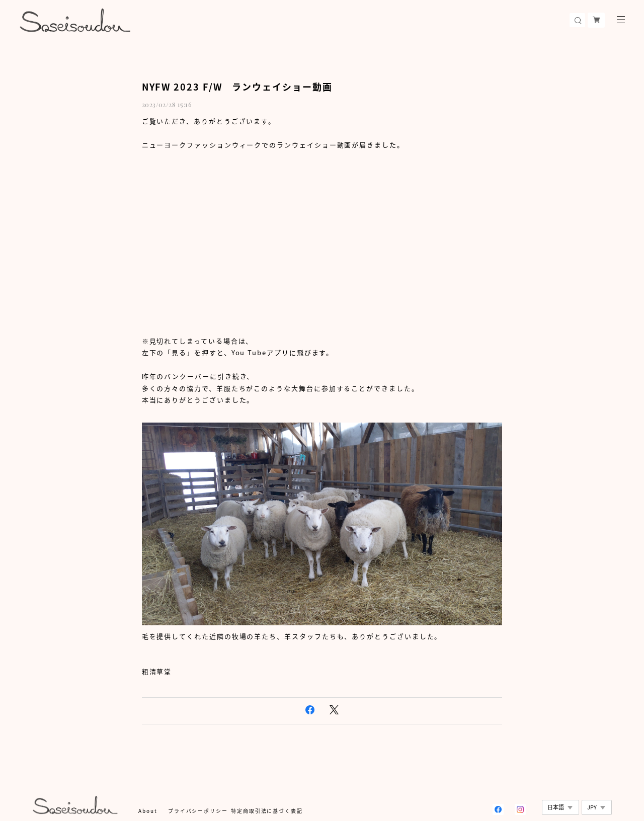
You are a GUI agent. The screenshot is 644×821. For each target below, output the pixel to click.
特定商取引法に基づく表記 (267, 811)
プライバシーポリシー (198, 811)
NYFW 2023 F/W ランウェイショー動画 (237, 87)
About (148, 811)
